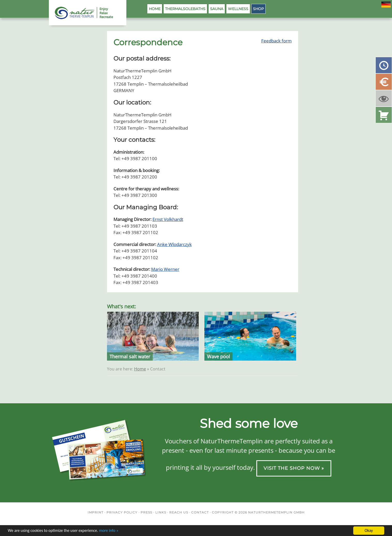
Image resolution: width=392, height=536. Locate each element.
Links (161, 512)
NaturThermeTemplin (72, 13)
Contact (200, 512)
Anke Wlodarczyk (174, 244)
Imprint (95, 512)
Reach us (179, 512)
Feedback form (276, 41)
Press (146, 512)
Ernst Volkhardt (168, 219)
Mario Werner (165, 269)
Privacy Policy (122, 512)
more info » (109, 531)
